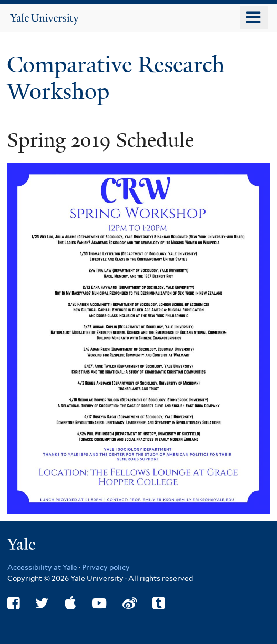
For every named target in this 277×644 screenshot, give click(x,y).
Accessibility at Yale (42, 567)
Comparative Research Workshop (116, 78)
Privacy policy (106, 567)
